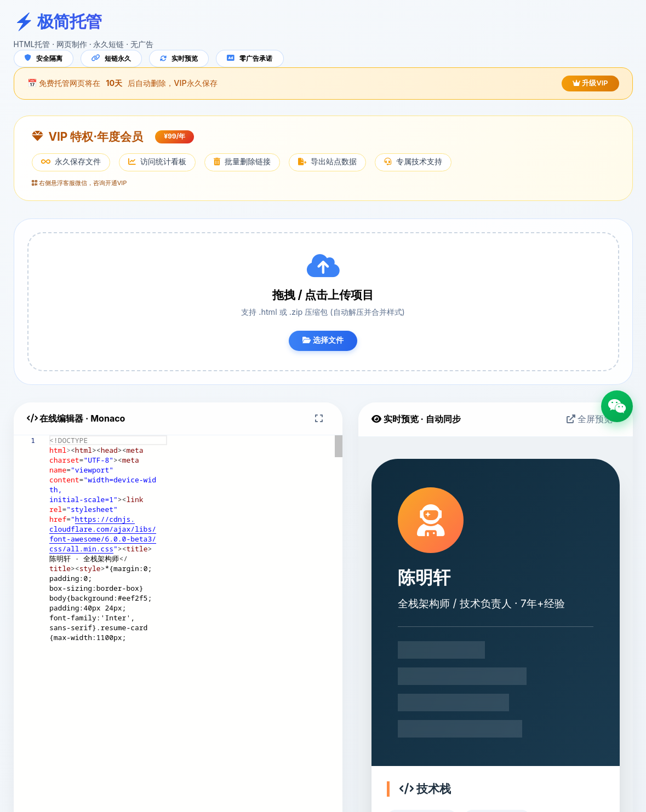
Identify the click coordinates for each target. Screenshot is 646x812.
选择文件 (323, 342)
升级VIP (586, 85)
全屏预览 (586, 421)
